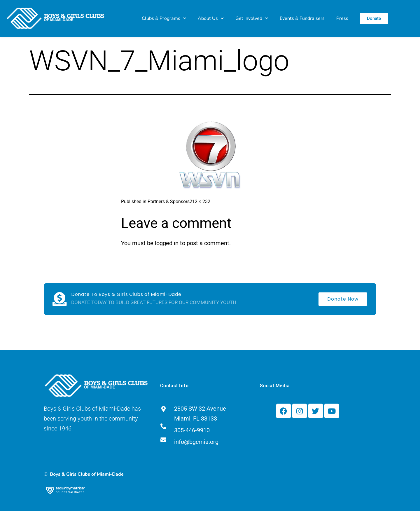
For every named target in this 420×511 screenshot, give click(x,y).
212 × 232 (200, 202)
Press (342, 18)
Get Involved (252, 18)
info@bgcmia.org (196, 442)
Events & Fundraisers (302, 18)
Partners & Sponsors (169, 202)
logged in (167, 243)
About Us (211, 18)
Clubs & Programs (164, 18)
